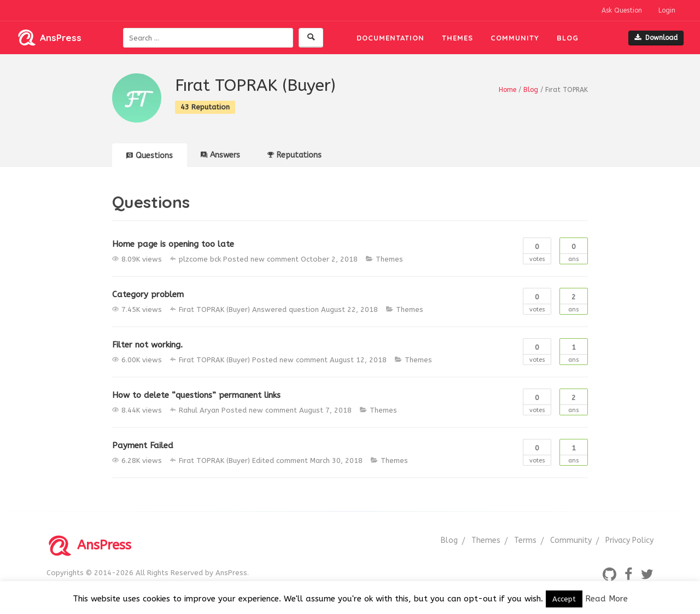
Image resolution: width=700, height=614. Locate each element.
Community (515, 38)
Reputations (294, 155)
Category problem (148, 294)
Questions (150, 156)
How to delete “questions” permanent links (196, 395)
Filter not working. (147, 345)
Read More (606, 599)
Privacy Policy (629, 540)
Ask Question (622, 10)
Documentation (390, 38)
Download (656, 38)
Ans (574, 250)
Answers (220, 155)
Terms (525, 540)
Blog (568, 38)
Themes (457, 38)
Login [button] (667, 10)
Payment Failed (143, 445)
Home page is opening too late (173, 244)
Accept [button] (564, 599)
